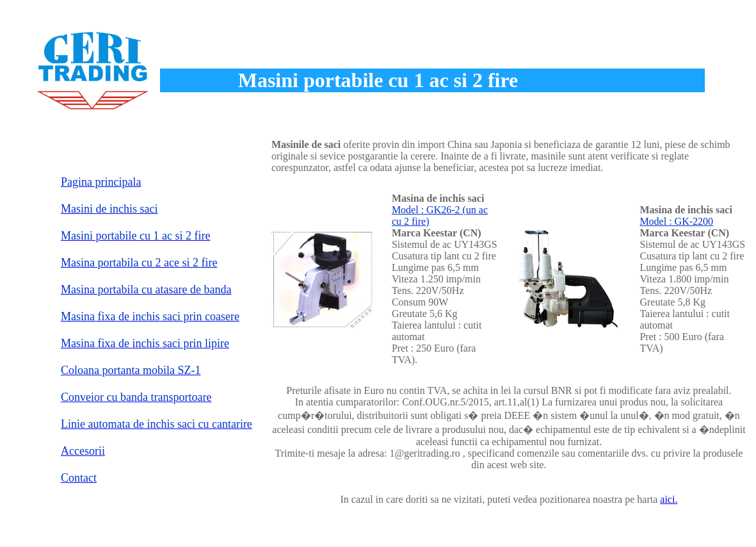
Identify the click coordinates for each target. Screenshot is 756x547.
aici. (669, 499)
